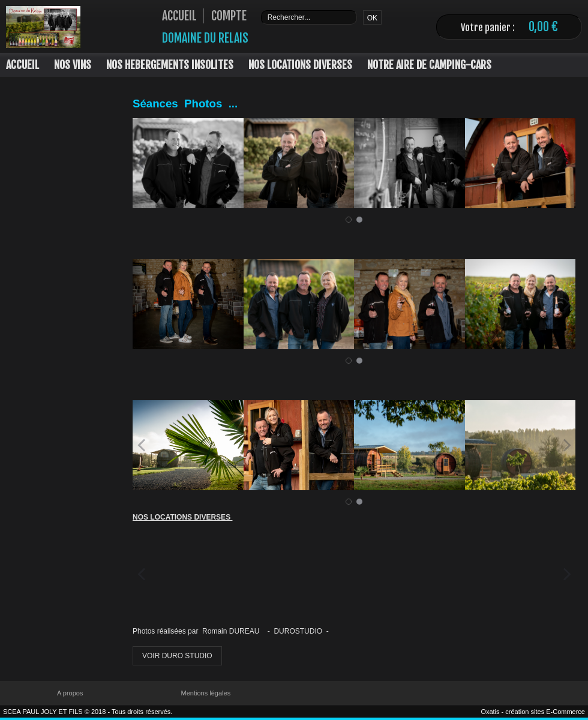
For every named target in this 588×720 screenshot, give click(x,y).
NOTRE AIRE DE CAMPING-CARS (429, 65)
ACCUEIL (22, 65)
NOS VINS (73, 65)
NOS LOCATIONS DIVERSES (300, 65)
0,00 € (543, 27)
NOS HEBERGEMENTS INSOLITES (170, 65)
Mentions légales (206, 693)
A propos (70, 693)
